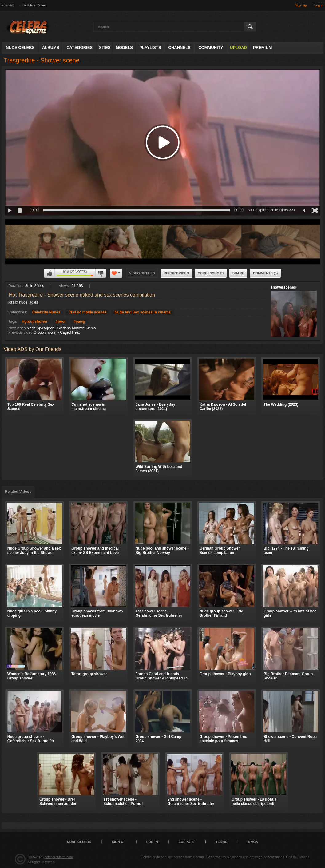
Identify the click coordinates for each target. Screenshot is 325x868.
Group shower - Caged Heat (57, 332)
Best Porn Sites (34, 5)
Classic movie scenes (87, 312)
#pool (61, 321)
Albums (51, 48)
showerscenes (283, 287)
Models (124, 48)
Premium (262, 48)
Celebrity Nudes (46, 312)
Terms (222, 842)
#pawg (79, 321)
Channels (180, 48)
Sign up (301, 5)
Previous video (20, 332)
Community (211, 48)
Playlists (150, 48)
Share (238, 273)
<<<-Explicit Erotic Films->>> (272, 210)
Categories (79, 48)
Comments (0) (266, 273)
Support (187, 842)
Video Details (142, 273)
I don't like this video (101, 273)
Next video (17, 328)
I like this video (50, 273)
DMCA (253, 842)
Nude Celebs (20, 48)
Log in (319, 5)
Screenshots (211, 273)
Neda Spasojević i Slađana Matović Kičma (61, 328)
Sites (105, 48)
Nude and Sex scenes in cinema (143, 312)
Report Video (176, 273)
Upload (238, 48)
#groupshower (35, 321)
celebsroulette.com (59, 857)
